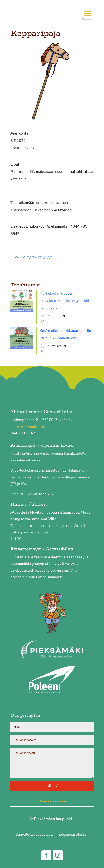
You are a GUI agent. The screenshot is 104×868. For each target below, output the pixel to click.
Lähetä (52, 786)
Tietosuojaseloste (52, 800)
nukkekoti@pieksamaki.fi (31, 427)
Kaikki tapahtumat (33, 258)
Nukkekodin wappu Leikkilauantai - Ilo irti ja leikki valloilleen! (64, 301)
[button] (87, 16)
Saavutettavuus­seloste (35, 834)
